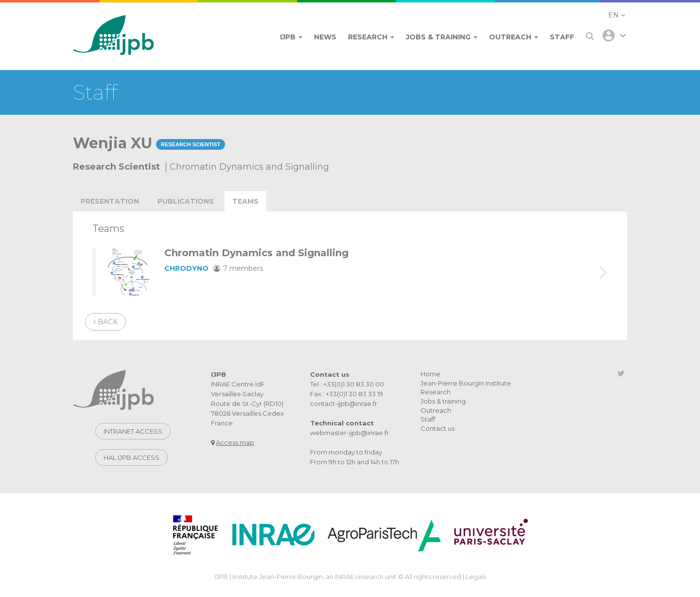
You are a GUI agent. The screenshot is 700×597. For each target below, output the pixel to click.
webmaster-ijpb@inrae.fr (350, 433)
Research (436, 392)
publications (186, 201)
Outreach (436, 410)
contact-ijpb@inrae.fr (344, 404)
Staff (428, 419)
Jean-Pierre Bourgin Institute (466, 383)
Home (430, 374)
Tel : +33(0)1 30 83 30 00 (347, 384)
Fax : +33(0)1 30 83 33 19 (347, 394)
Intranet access (133, 431)
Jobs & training (443, 401)
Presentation (110, 201)
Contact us (437, 428)
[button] (617, 15)
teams (245, 201)
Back (105, 322)
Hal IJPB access (131, 457)
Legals (476, 577)
